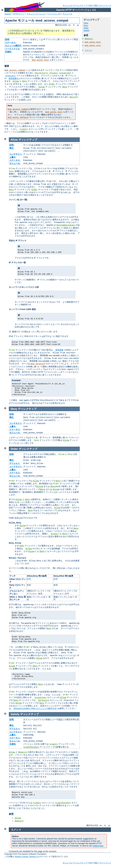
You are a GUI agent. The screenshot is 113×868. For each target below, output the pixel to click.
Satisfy (74, 97)
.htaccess (10, 76)
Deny (25, 81)
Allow (16, 81)
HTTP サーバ (19, 14)
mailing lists (98, 846)
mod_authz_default (18, 117)
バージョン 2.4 (54, 14)
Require (89, 39)
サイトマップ (105, 5)
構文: (12, 148)
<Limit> (24, 129)
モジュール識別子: (14, 46)
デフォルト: (15, 463)
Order (52, 84)
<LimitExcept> (31, 747)
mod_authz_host (40, 60)
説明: (7, 39)
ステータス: (11, 43)
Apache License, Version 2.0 (27, 856)
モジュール (67, 5)
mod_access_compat (15, 70)
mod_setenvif (38, 364)
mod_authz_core (93, 46)
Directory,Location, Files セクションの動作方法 (35, 708)
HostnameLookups (66, 225)
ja (78, 25)
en (69, 25)
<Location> (65, 73)
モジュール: (15, 163)
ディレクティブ (80, 5)
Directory (44, 700)
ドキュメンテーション (36, 14)
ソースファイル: (13, 49)
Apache (8, 14)
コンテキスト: (16, 154)
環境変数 (13, 78)
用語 (96, 5)
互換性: (8, 52)
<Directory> (41, 73)
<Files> (53, 73)
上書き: (13, 157)
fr (74, 25)
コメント (89, 50)
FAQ (91, 5)
